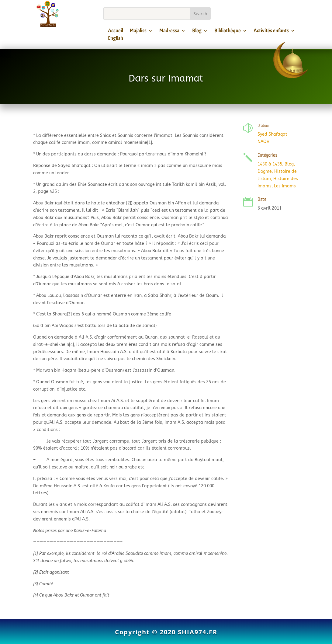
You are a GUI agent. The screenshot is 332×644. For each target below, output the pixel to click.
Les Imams (285, 186)
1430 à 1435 (270, 164)
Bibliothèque (228, 32)
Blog (197, 32)
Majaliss (138, 32)
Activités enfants (271, 32)
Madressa (169, 32)
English (116, 39)
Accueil (116, 32)
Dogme (265, 171)
